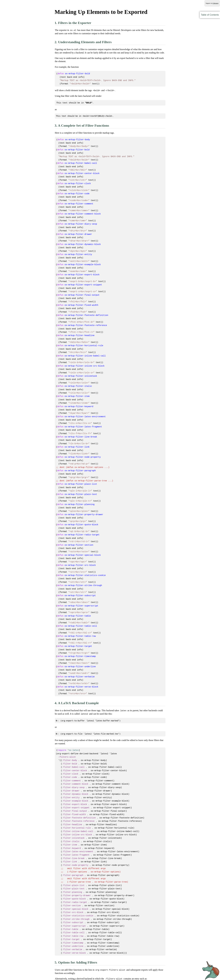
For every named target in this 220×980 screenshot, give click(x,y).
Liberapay (216, 3)
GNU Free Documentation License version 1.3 (106, 974)
